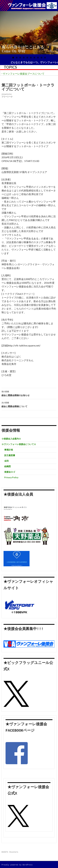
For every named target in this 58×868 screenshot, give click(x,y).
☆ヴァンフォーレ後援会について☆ (19, 444)
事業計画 (9, 450)
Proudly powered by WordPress (17, 865)
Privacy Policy (11, 477)
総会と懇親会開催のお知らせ (29, 393)
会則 (6, 461)
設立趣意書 (10, 455)
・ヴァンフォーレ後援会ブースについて (22, 74)
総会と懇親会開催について (29, 404)
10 (45, 58)
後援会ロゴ (10, 472)
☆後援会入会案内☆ (11, 439)
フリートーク (7, 97)
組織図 (8, 466)
